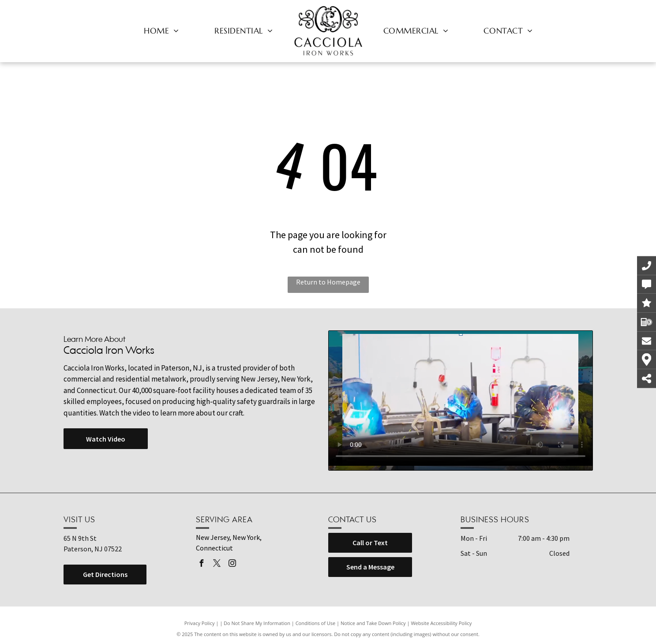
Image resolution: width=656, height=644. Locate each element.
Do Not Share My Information (257, 623)
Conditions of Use (316, 623)
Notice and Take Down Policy (373, 623)
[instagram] (232, 564)
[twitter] (217, 564)
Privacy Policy (200, 623)
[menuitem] (161, 30)
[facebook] (202, 564)
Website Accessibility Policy (441, 623)
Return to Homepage (328, 282)
